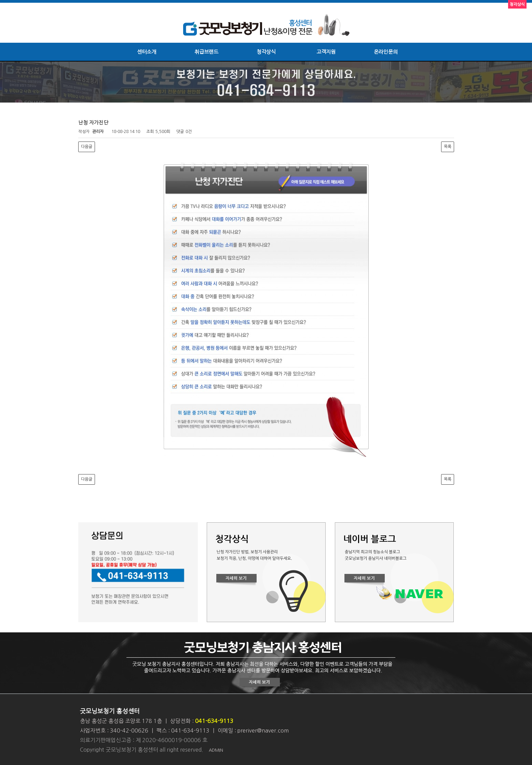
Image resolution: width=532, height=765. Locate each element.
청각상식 (266, 52)
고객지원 (326, 52)
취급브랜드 (206, 52)
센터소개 (147, 52)
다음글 (87, 147)
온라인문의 (386, 52)
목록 (448, 147)
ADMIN (216, 750)
